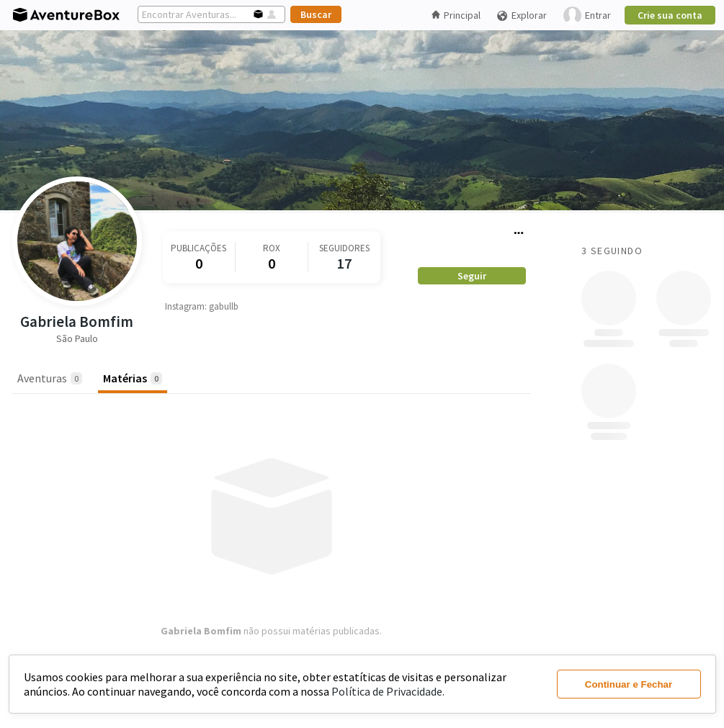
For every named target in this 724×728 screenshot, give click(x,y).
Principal (456, 15)
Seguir (472, 276)
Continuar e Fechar (629, 684)
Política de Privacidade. (388, 691)
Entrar (587, 15)
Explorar (522, 15)
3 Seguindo (612, 251)
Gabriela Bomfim (77, 322)
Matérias (133, 378)
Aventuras (50, 378)
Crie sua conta (670, 15)
